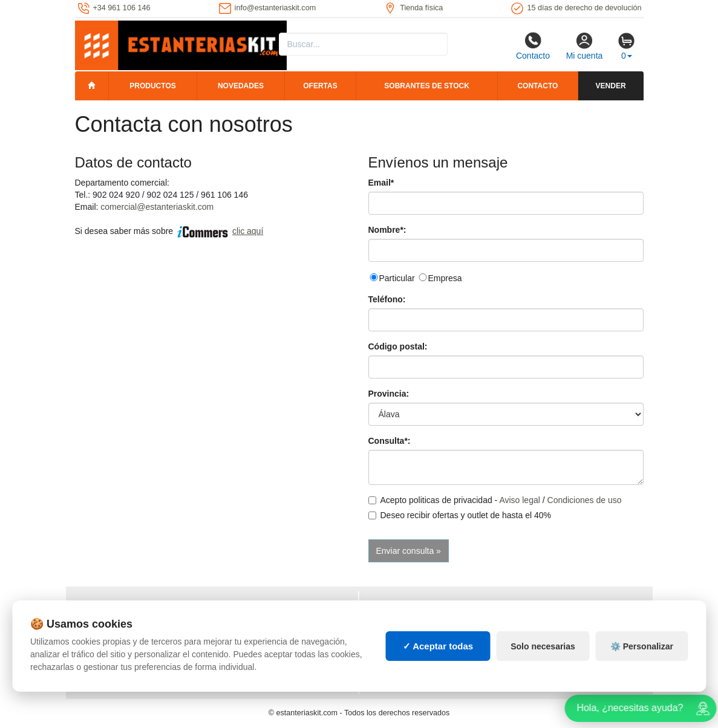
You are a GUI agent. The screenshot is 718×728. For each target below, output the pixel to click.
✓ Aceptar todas (438, 654)
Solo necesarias (543, 654)
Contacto (533, 46)
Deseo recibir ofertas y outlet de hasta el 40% (460, 515)
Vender (611, 86)
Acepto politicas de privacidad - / (495, 500)
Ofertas (320, 86)
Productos (152, 86)
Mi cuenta (585, 46)
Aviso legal (519, 500)
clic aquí (248, 231)
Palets (526, 607)
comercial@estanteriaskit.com (157, 207)
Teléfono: (387, 299)
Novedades (241, 86)
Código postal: (398, 346)
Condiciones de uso (585, 500)
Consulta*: (390, 441)
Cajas (380, 607)
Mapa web (243, 607)
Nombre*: (387, 230)
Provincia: (389, 394)
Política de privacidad (126, 607)
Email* (381, 183)
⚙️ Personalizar (642, 654)
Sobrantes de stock (426, 86)
